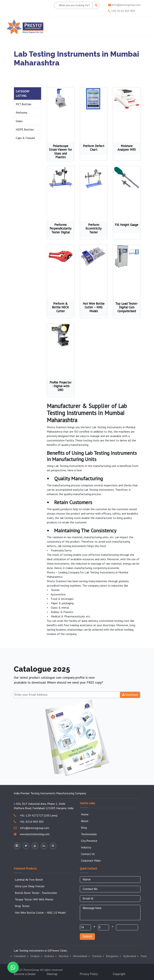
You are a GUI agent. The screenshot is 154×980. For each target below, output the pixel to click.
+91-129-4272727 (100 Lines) (36, 815)
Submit (87, 936)
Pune (144, 956)
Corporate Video (91, 860)
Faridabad (20, 956)
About (85, 821)
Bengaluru (112, 956)
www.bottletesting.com (32, 834)
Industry (86, 847)
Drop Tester (22, 906)
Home (85, 814)
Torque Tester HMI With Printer (34, 899)
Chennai (97, 956)
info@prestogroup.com (124, 5)
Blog (84, 827)
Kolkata (49, 956)
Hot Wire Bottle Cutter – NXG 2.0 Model (40, 913)
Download (130, 695)
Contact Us (88, 854)
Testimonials (89, 834)
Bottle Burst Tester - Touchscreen (36, 893)
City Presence (89, 841)
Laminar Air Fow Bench (29, 880)
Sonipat (35, 956)
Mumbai (63, 956)
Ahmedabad (80, 956)
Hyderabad (129, 956)
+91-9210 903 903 (122, 11)
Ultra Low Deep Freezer (30, 886)
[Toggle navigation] (142, 27)
